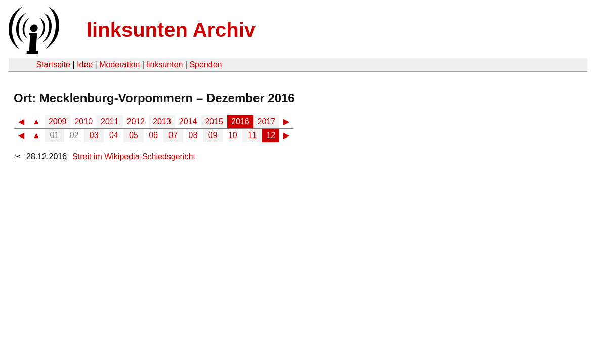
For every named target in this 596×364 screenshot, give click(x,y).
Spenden (205, 64)
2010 (83, 122)
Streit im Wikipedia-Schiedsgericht (134, 156)
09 (213, 135)
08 (193, 135)
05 (134, 135)
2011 (110, 122)
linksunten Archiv (171, 30)
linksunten (164, 64)
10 (233, 135)
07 (173, 135)
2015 (214, 122)
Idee (85, 64)
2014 (188, 122)
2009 (58, 122)
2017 (267, 122)
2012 (136, 122)
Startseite (53, 64)
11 (252, 135)
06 (153, 135)
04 (114, 135)
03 (94, 135)
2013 (162, 122)
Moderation (119, 64)
